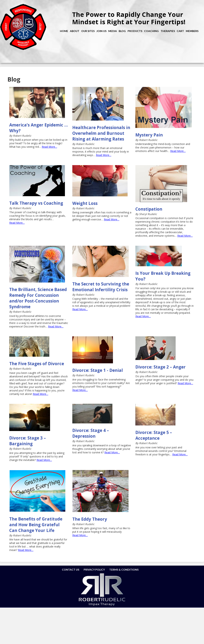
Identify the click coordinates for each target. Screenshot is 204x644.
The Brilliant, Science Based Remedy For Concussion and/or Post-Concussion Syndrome (38, 298)
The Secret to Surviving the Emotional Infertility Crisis (101, 287)
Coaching (151, 31)
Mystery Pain (149, 135)
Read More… (49, 147)
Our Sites (88, 31)
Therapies (168, 31)
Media (113, 31)
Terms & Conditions (124, 570)
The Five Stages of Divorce (37, 364)
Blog (122, 31)
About (75, 31)
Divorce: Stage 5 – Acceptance (154, 435)
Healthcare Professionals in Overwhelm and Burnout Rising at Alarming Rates (101, 133)
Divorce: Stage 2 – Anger (161, 367)
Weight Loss (85, 203)
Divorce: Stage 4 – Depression (91, 433)
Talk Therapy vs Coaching (36, 203)
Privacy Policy (94, 570)
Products (135, 31)
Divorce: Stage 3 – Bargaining (28, 441)
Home (64, 31)
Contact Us (71, 570)
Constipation (149, 209)
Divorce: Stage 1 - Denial (98, 370)
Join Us (101, 31)
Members (192, 31)
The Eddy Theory (90, 519)
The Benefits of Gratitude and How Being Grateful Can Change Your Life (36, 525)
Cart (180, 31)
